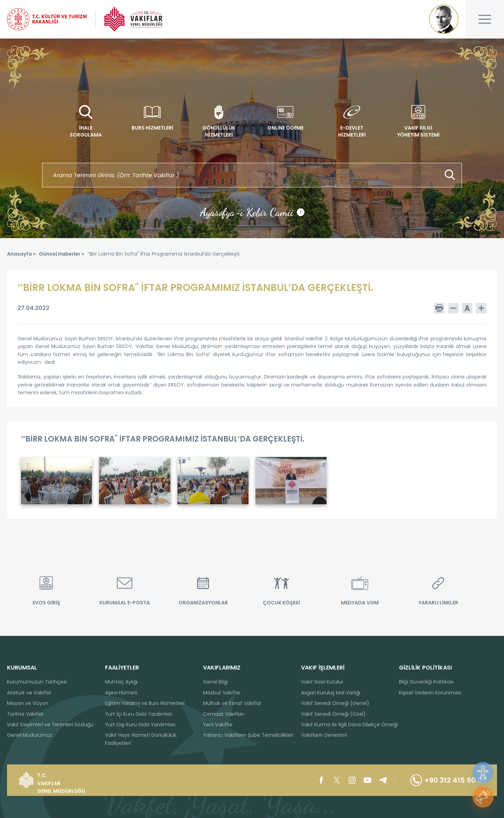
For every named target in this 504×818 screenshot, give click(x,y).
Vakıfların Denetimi (324, 735)
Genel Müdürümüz (30, 735)
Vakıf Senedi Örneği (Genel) (335, 703)
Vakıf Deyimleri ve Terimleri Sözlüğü (50, 725)
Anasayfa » (21, 254)
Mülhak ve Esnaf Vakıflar (232, 703)
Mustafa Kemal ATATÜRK (444, 19)
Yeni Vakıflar (218, 725)
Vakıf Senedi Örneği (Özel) (333, 714)
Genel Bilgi (215, 682)
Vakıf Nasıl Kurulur (322, 682)
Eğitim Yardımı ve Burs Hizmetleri (145, 703)
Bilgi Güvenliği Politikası (426, 682)
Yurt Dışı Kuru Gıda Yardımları (140, 725)
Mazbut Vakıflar (222, 693)
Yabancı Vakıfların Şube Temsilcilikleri (248, 735)
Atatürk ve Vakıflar (29, 693)
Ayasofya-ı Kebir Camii (252, 212)
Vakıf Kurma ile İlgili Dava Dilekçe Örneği (349, 725)
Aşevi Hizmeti (121, 693)
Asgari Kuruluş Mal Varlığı (331, 693)
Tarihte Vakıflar (25, 714)
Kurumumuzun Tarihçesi (37, 682)
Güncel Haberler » (61, 254)
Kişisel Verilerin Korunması (430, 693)
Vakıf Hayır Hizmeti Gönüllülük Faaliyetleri (141, 739)
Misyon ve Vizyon (28, 703)
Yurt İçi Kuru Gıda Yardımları (139, 714)
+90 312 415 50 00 (448, 780)
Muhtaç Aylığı (121, 682)
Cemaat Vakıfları (223, 714)
